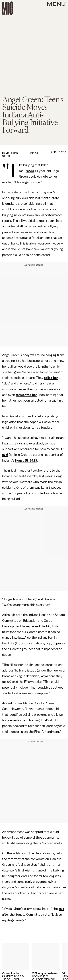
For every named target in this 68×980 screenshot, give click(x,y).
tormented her (26, 395)
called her (51, 378)
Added (7, 703)
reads (30, 171)
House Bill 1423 (26, 460)
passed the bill (40, 626)
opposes (59, 643)
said (5, 455)
